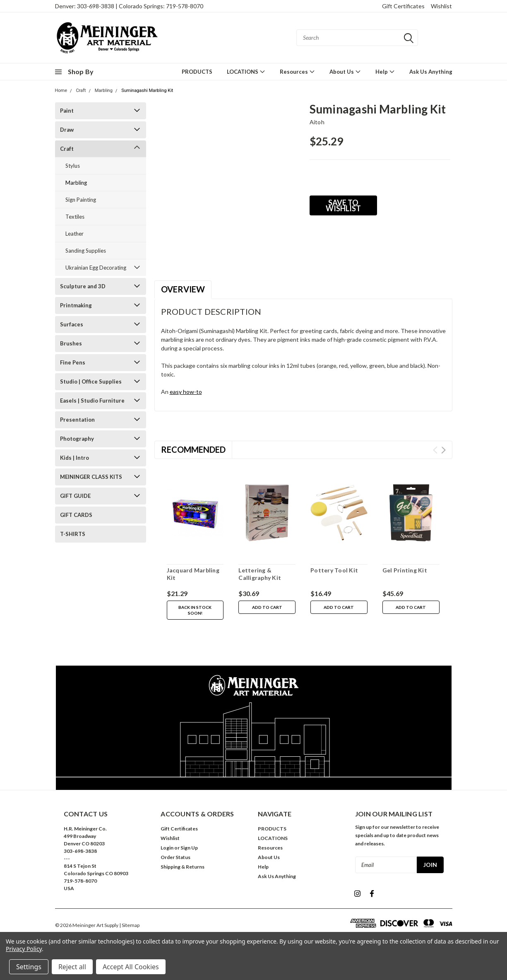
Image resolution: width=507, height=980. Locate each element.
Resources (297, 71)
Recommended (193, 449)
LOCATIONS (246, 71)
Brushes (71, 343)
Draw (67, 130)
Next (443, 450)
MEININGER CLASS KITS (91, 477)
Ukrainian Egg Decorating (96, 268)
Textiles (75, 217)
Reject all (72, 967)
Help (385, 71)
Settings (29, 967)
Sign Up (189, 848)
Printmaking (76, 305)
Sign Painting (81, 200)
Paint (67, 111)
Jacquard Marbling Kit (193, 574)
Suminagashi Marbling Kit (147, 91)
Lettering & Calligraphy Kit (260, 574)
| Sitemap (129, 925)
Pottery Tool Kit (334, 570)
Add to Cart (267, 607)
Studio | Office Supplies (91, 381)
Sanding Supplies (86, 251)
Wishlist (441, 6)
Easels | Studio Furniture (92, 401)
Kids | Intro (74, 458)
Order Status (175, 857)
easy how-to (186, 392)
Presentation (77, 420)
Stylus (73, 166)
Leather (74, 234)
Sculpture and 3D (83, 286)
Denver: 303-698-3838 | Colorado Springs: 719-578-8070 (129, 6)
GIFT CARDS (76, 515)
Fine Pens (73, 362)
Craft (81, 91)
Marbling (104, 91)
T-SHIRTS (73, 534)
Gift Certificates (403, 6)
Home (61, 91)
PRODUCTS (197, 72)
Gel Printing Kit (405, 570)
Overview (183, 289)
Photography (77, 439)
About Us (345, 71)
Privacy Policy (24, 949)
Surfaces (72, 324)
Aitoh (317, 122)
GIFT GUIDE (75, 496)
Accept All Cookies (131, 967)
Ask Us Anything (431, 72)
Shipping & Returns (183, 867)
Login (167, 848)
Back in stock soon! (195, 610)
